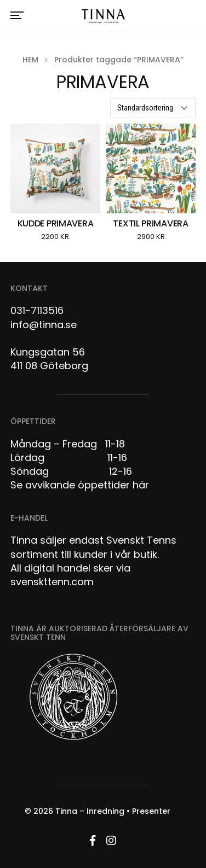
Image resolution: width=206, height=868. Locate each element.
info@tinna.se (44, 325)
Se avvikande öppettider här (80, 485)
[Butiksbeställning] (153, 108)
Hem (30, 60)
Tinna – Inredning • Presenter (113, 811)
